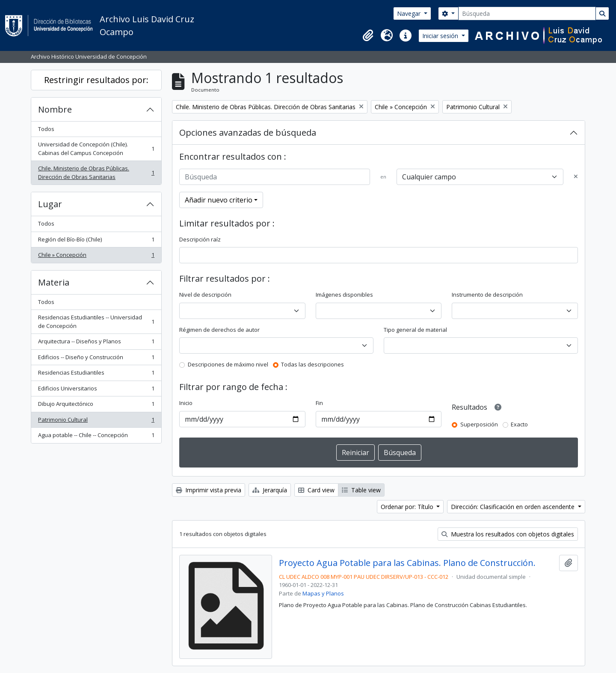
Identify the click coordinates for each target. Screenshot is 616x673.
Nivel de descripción (205, 295)
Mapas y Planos (323, 593)
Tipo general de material (415, 330)
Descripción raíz (200, 239)
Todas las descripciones (312, 364)
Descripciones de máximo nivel (228, 364)
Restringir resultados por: (96, 80)
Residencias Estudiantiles (96, 374)
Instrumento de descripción (487, 295)
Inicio (186, 403)
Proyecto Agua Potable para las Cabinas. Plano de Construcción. (407, 563)
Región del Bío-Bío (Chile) (96, 241)
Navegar (410, 13)
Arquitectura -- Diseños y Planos (96, 343)
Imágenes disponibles (344, 295)
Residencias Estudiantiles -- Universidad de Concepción (96, 322)
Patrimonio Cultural (96, 421)
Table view (361, 490)
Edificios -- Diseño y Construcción (96, 359)
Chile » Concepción (96, 257)
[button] (368, 36)
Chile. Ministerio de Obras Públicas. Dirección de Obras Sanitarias (96, 173)
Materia (54, 282)
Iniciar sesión (441, 36)
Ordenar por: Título (408, 507)
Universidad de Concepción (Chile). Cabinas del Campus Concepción (96, 149)
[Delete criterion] (576, 177)
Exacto (519, 424)
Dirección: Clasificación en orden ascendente (514, 507)
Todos (46, 129)
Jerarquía (270, 490)
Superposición (479, 424)
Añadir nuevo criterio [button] (219, 200)
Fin (319, 403)
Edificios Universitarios (96, 390)
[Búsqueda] (527, 13)
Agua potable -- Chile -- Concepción (96, 437)
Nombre (55, 109)
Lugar (50, 204)
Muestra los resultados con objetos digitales (508, 534)
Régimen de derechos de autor (219, 330)
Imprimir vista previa (209, 490)
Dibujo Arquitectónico (96, 406)
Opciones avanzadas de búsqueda (248, 133)
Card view (316, 490)
